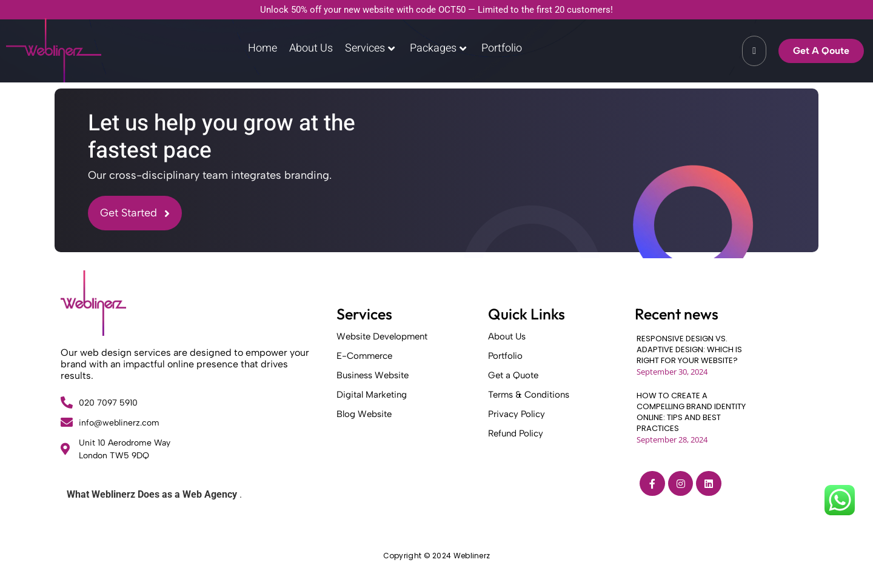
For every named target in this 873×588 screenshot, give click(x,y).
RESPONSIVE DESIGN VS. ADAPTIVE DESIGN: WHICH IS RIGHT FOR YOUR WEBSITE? (689, 350)
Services (370, 48)
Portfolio (502, 48)
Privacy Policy (517, 414)
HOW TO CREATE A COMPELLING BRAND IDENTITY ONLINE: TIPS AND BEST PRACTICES (691, 413)
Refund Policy (516, 433)
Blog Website (364, 414)
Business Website (373, 375)
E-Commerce (364, 356)
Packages (438, 48)
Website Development (382, 336)
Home (263, 48)
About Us (311, 48)
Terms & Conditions (529, 395)
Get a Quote (513, 375)
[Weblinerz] (93, 303)
